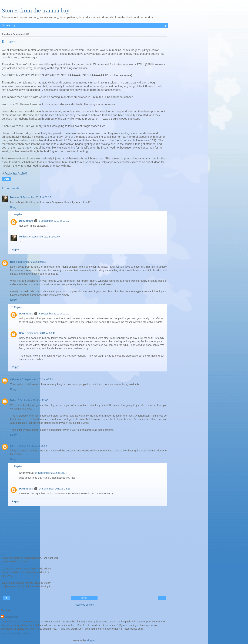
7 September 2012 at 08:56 (32, 446)
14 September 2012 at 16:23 (54, 489)
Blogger (91, 640)
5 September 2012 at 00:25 (36, 197)
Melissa (15, 197)
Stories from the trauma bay (36, 10)
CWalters (16, 379)
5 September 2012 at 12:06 (33, 400)
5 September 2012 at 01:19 (54, 221)
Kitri (13, 446)
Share (6, 179)
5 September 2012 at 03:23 (37, 379)
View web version (84, 605)
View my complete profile (15, 633)
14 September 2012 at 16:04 (51, 473)
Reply (13, 207)
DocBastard (26, 221)
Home (84, 598)
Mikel (13, 400)
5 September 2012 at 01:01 (31, 262)
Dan (13, 262)
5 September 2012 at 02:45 (44, 237)
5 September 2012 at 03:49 (40, 333)
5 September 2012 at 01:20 (54, 314)
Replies (18, 214)
